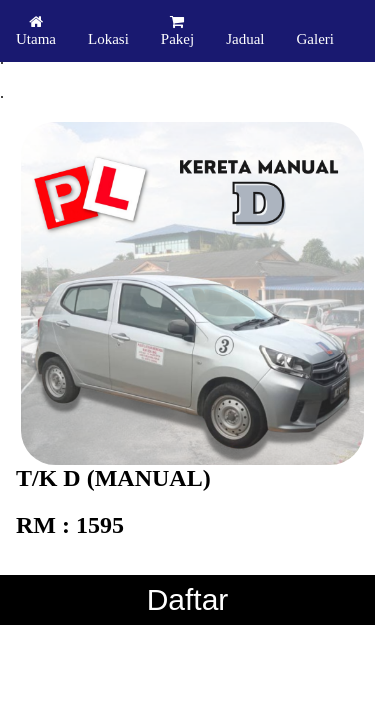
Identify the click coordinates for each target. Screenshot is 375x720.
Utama (36, 30)
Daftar (188, 599)
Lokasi (108, 39)
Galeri (314, 39)
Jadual (245, 39)
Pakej (177, 30)
